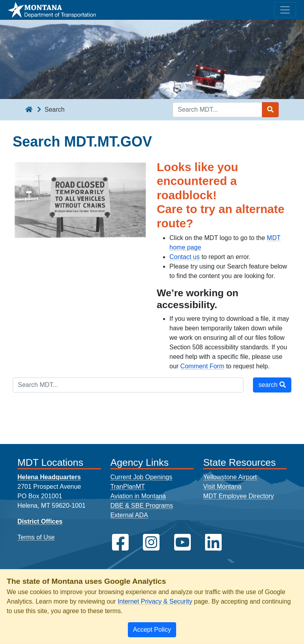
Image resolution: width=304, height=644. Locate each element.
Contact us (184, 257)
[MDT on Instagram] (151, 542)
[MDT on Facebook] (120, 542)
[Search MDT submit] (270, 110)
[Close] (152, 630)
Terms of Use (36, 537)
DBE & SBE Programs (142, 506)
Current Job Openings (142, 477)
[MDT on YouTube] (182, 542)
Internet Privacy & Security (155, 601)
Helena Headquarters (49, 477)
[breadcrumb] (29, 110)
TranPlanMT (128, 487)
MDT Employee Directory (238, 496)
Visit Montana (222, 487)
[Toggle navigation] (285, 10)
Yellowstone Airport (230, 477)
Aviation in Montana (138, 496)
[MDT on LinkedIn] (213, 542)
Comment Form (202, 366)
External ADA (129, 515)
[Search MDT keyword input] (217, 110)
